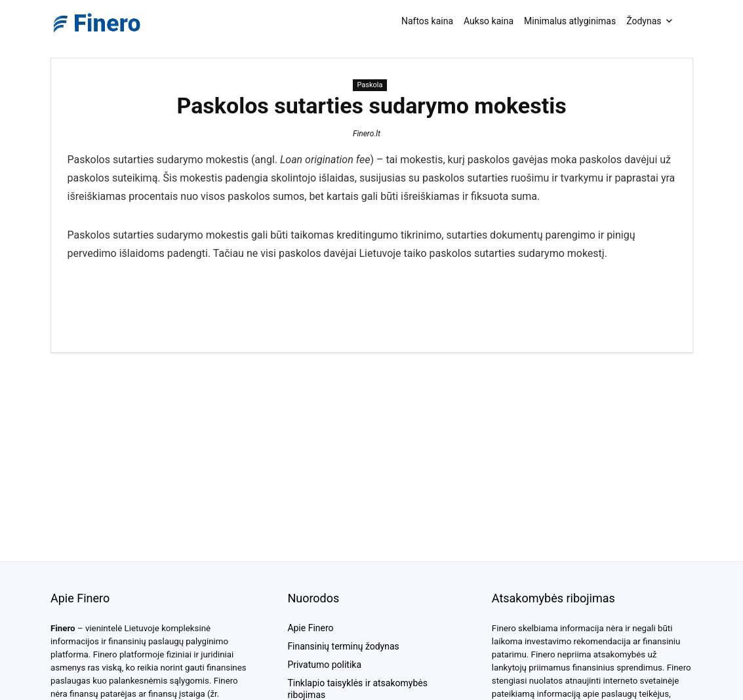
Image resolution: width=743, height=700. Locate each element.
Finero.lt (367, 134)
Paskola (370, 85)
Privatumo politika (324, 665)
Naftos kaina (427, 21)
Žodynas (644, 21)
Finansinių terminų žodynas (343, 646)
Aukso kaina (489, 21)
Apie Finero (310, 628)
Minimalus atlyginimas (570, 21)
